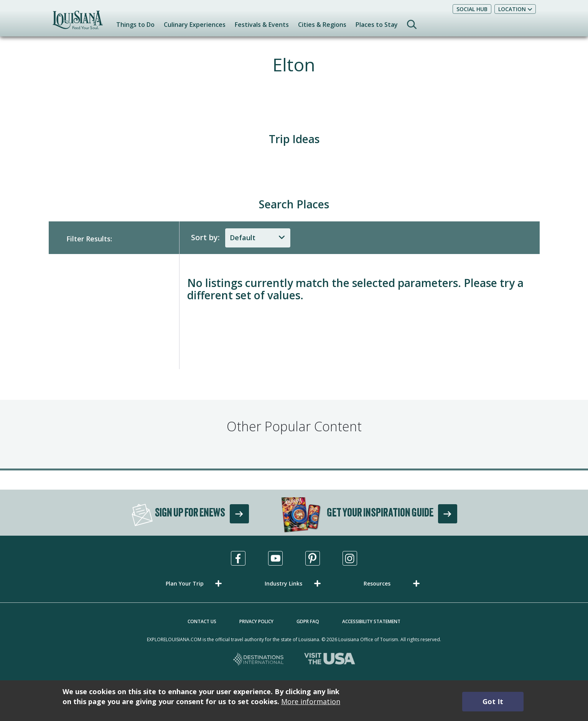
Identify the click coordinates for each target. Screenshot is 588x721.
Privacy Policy (256, 621)
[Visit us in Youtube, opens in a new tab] (275, 558)
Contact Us (202, 621)
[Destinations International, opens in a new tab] (259, 660)
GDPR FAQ (308, 621)
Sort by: (205, 237)
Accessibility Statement (371, 621)
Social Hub (472, 9)
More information (311, 701)
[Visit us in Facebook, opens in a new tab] (238, 558)
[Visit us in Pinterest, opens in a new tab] (313, 558)
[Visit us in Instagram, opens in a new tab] (350, 558)
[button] (195, 583)
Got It (493, 701)
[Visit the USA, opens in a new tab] (330, 660)
